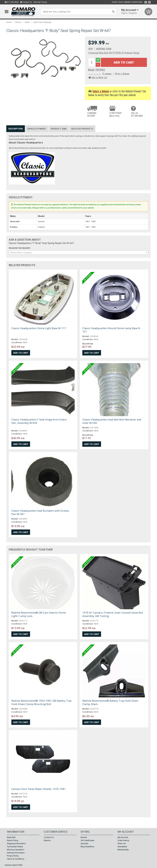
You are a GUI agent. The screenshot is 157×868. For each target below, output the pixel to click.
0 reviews (107, 74)
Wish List (122, 843)
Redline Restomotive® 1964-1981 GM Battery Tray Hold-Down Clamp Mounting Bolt (41, 702)
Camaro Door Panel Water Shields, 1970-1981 (39, 789)
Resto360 (11, 837)
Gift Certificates (87, 840)
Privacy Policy (13, 856)
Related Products (82, 129)
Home (9, 22)
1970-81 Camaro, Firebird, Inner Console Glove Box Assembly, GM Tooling (113, 614)
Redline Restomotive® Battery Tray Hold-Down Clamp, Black (110, 702)
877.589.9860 (12, 2)
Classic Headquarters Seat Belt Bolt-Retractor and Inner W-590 (112, 421)
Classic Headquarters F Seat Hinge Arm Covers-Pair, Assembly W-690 (39, 421)
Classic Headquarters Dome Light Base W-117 (39, 328)
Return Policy (13, 840)
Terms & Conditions (16, 859)
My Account (123, 837)
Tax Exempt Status (15, 847)
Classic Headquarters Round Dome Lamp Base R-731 (111, 330)
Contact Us (26, 2)
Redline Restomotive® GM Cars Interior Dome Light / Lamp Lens (39, 614)
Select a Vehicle (101, 91)
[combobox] (79, 252)
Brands (84, 837)
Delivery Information (16, 853)
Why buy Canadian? (16, 850)
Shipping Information (16, 843)
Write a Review (122, 74)
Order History (123, 840)
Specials (84, 843)
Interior (18, 22)
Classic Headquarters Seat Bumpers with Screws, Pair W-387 (40, 512)
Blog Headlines (87, 847)
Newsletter (122, 847)
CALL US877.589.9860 (137, 114)
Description (16, 129)
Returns (47, 840)
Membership (123, 850)
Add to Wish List (98, 78)
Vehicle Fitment (37, 129)
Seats (27, 22)
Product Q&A (59, 129)
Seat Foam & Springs (42, 22)
